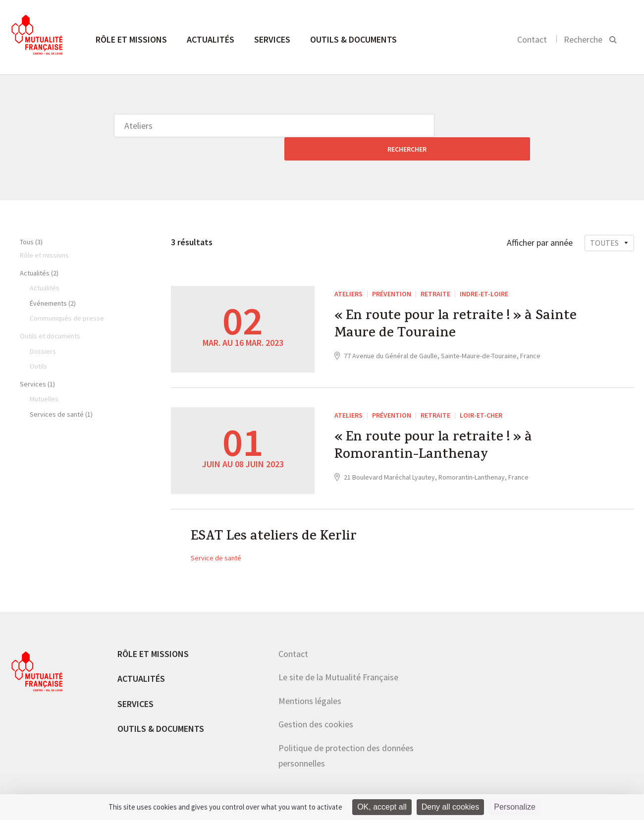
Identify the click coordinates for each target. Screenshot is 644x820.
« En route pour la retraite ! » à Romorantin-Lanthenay (441, 426)
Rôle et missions (131, 39)
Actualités (211, 39)
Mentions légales (310, 680)
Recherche (583, 39)
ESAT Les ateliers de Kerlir (279, 515)
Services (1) (37, 361)
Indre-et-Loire (484, 271)
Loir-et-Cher (481, 392)
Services (272, 39)
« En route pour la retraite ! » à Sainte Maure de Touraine (441, 305)
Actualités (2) (39, 250)
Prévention (392, 271)
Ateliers (349, 271)
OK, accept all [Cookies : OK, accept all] (382, 807)
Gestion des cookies (316, 703)
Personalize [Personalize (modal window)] (515, 807)
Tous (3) (31, 219)
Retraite (435, 271)
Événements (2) (53, 280)
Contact (532, 39)
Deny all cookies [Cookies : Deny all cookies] (451, 807)
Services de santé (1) (61, 391)
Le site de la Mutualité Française (338, 656)
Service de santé (216, 537)
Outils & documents (353, 39)
